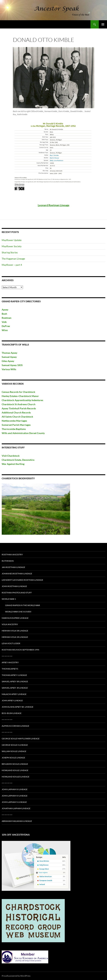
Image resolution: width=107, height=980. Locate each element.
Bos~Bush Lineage (12, 713)
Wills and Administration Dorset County (23, 433)
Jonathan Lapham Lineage (16, 808)
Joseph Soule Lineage (13, 758)
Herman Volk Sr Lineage (15, 631)
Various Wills (9, 369)
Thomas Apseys (10, 669)
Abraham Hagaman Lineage (17, 821)
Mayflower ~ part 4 (12, 265)
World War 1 (9, 599)
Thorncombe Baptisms (14, 429)
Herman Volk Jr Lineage (15, 637)
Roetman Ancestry (12, 554)
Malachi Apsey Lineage (14, 694)
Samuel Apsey (9, 357)
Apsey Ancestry (10, 662)
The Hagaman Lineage (13, 259)
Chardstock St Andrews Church (19, 404)
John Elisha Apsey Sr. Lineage (18, 707)
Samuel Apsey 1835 (12, 365)
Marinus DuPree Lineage (15, 618)
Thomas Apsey (9, 353)
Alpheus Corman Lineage (15, 726)
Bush (4, 314)
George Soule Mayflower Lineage (21, 739)
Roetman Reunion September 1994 (20, 650)
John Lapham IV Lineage (15, 796)
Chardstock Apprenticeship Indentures (22, 400)
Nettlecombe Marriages (14, 421)
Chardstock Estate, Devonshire (18, 460)
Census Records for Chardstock (18, 392)
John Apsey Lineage (12, 700)
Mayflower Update (12, 240)
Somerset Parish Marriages (16, 425)
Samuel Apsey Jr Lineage (15, 688)
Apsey (5, 310)
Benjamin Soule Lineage (15, 764)
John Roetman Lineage (14, 586)
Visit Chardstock (11, 456)
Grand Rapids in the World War (23, 605)
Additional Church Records (16, 412)
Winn (5, 330)
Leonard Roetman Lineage (54, 205)
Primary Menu (103, 24)
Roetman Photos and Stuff (17, 593)
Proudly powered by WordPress (16, 976)
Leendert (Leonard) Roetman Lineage (22, 580)
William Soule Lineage (14, 751)
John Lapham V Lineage (14, 802)
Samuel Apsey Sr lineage (15, 681)
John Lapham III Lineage (15, 789)
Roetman (7, 318)
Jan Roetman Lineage (13, 567)
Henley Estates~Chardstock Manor (20, 396)
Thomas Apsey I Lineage (14, 675)
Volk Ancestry (10, 624)
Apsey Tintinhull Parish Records (19, 408)
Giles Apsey (8, 361)
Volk (4, 322)
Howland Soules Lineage (16, 777)
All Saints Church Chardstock (17, 417)
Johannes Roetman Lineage (17, 574)
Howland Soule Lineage (15, 770)
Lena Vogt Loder (11, 643)
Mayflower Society (12, 246)
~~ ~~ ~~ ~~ (7, 656)
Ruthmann (8, 561)
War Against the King (13, 464)
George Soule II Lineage (15, 745)
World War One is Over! (18, 612)
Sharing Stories (10, 252)
